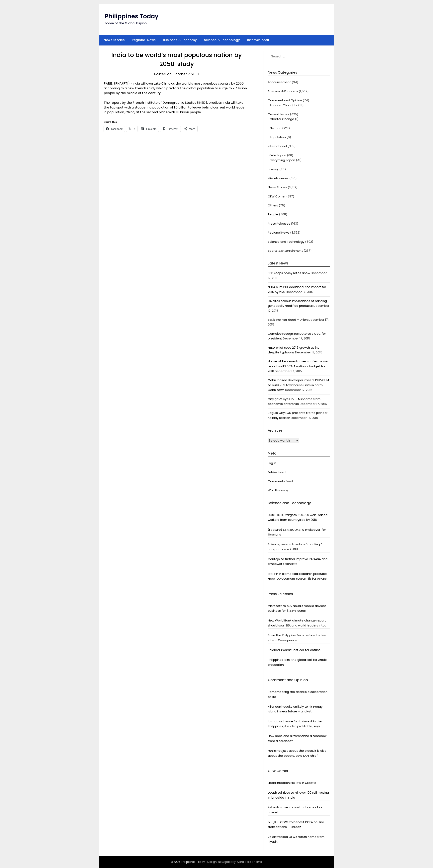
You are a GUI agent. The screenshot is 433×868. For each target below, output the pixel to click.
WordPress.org (279, 490)
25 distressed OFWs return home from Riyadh (296, 839)
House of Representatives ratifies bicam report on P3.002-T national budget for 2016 (298, 366)
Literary (273, 169)
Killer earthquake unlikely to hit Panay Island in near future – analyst (295, 709)
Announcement (279, 82)
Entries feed (277, 472)
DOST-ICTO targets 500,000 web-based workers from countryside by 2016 (298, 517)
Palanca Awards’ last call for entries (294, 650)
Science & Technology (222, 40)
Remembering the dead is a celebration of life (298, 694)
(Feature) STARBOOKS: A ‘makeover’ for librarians (297, 532)
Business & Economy (180, 40)
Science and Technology (286, 242)
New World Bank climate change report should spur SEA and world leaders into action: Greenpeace (297, 623)
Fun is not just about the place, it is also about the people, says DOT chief (297, 753)
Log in (272, 463)
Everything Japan (282, 160)
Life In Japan (277, 155)
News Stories (114, 40)
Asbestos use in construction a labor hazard (295, 810)
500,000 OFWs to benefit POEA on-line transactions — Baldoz (296, 824)
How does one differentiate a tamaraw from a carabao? (297, 738)
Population (278, 137)
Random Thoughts (284, 105)
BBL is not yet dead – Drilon (288, 320)
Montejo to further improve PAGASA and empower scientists (298, 561)
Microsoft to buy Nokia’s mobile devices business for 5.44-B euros (297, 608)
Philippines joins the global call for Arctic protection (297, 662)
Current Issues (278, 114)
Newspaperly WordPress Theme (240, 862)
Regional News (144, 40)
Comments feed (280, 481)
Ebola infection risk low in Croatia (292, 783)
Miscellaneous (278, 178)
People (273, 214)
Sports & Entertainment (285, 251)
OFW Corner (277, 196)
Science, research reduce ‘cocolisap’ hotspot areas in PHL (295, 547)
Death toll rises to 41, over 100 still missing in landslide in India (298, 795)
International (258, 40)
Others (273, 205)
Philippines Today (132, 16)
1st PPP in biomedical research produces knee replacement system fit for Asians (298, 576)
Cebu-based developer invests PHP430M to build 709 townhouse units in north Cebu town (298, 385)
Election (276, 128)
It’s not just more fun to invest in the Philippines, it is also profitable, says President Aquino (295, 724)
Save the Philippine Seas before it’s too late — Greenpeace (297, 638)
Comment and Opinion (285, 100)
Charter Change (282, 119)
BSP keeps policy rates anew (289, 273)
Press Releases (279, 223)
